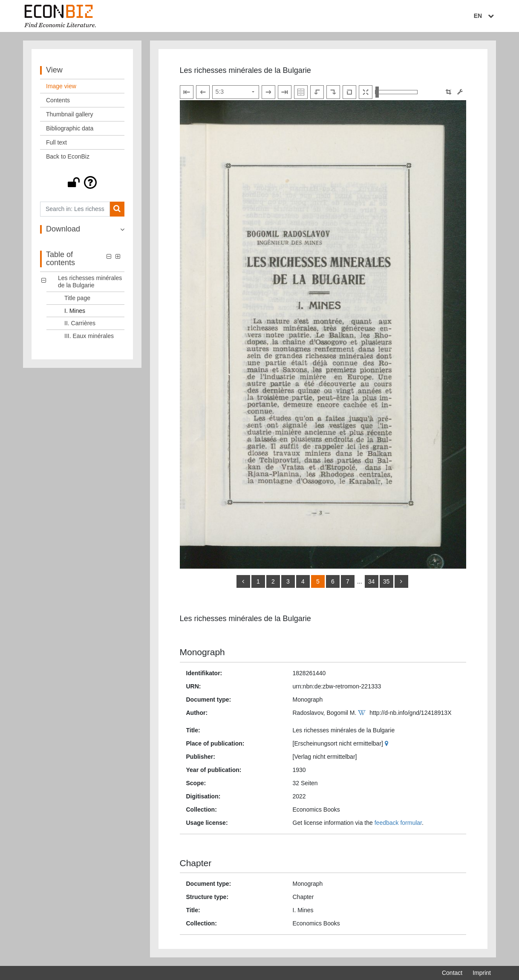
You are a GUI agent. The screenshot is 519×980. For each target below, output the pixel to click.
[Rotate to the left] (317, 92)
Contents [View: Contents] (58, 100)
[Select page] (236, 92)
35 (386, 581)
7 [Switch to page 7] (348, 581)
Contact (452, 973)
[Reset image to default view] (349, 92)
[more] (401, 581)
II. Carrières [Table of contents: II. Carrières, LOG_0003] (80, 323)
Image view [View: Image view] (61, 86)
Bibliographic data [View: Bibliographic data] (70, 128)
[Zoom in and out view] (396, 92)
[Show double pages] (301, 92)
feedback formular (398, 823)
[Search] (117, 209)
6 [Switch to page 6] (333, 581)
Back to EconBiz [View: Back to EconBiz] (68, 156)
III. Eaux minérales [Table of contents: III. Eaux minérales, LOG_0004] (89, 336)
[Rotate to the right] (333, 92)
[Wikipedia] (363, 713)
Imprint (482, 973)
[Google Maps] (388, 743)
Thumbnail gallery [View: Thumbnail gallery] (70, 114)
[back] (243, 581)
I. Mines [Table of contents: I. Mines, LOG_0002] (75, 311)
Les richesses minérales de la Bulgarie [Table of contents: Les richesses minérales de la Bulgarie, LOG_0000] (90, 282)
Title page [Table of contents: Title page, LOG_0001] (77, 298)
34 (372, 581)
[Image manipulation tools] (460, 92)
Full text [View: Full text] (56, 142)
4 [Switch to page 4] (303, 581)
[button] (82, 182)
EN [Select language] (485, 16)
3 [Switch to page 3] (288, 581)
